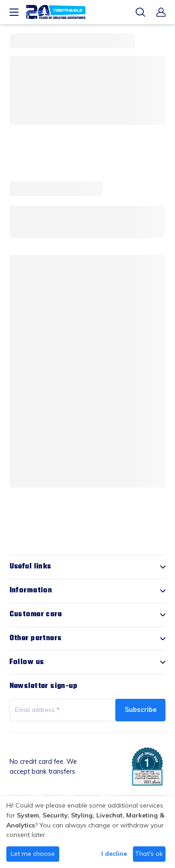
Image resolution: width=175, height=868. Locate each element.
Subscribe (141, 709)
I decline (114, 854)
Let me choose (33, 854)
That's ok (149, 854)
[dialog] (87, 832)
